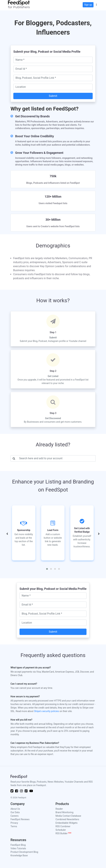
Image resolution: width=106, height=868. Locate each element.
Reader (59, 809)
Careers (14, 816)
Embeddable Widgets (66, 823)
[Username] (56, 458)
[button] (96, 4)
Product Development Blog (24, 852)
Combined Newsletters (67, 819)
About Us (15, 809)
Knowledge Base (19, 855)
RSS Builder (63, 833)
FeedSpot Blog (18, 845)
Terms (14, 826)
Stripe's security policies (46, 711)
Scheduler (61, 830)
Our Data (15, 812)
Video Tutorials (18, 848)
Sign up (88, 5)
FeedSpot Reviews (20, 819)
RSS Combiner (63, 826)
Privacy (14, 823)
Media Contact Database (68, 816)
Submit (53, 96)
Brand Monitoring (64, 812)
